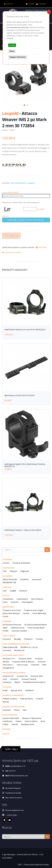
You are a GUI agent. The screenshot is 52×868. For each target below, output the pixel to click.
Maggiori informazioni (18, 57)
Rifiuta (12, 51)
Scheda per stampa (11, 252)
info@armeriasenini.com (19, 776)
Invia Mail (41, 247)
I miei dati (42, 4)
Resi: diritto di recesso (14, 798)
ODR (20, 865)
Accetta (12, 45)
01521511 (9, 4)
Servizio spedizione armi (15, 810)
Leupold (10, 113)
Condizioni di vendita (13, 793)
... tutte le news (11, 815)
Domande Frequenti (13, 788)
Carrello (31, 4)
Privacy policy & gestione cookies (36, 865)
